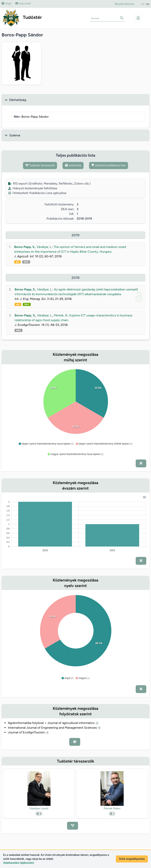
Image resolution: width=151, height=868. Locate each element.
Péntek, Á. (61, 315)
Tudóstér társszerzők (40, 165)
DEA (26, 262)
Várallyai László (39, 808)
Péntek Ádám (112, 808)
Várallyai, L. (44, 247)
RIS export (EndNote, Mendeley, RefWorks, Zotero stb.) (49, 183)
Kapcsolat (23, 3)
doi (17, 262)
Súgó (6, 3)
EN (143, 4)
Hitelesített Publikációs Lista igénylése (37, 193)
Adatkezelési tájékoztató (19, 863)
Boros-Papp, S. (25, 247)
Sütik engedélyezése (132, 859)
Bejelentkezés (124, 4)
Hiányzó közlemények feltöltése (33, 188)
